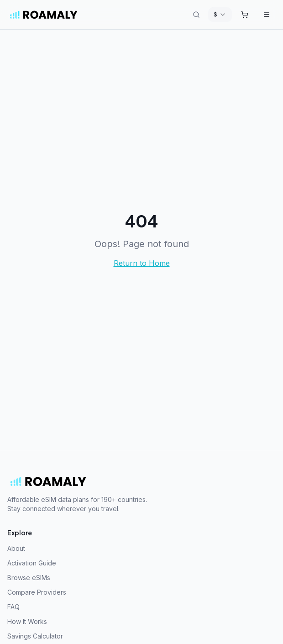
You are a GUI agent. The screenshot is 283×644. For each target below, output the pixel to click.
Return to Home (142, 263)
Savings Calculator (35, 636)
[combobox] (220, 15)
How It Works (27, 621)
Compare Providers (37, 592)
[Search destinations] (196, 15)
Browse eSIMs (29, 578)
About (16, 548)
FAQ (13, 607)
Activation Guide (32, 563)
